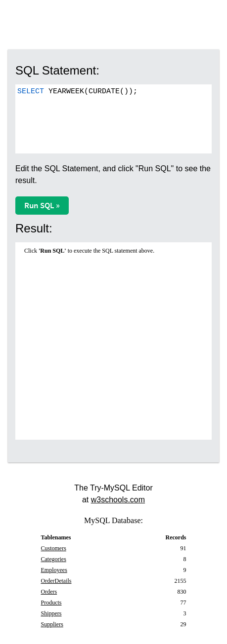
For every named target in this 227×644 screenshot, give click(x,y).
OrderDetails (56, 581)
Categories (54, 559)
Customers (54, 548)
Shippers (51, 613)
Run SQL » (42, 205)
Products (51, 603)
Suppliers (52, 624)
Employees (54, 570)
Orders (49, 592)
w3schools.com (118, 500)
